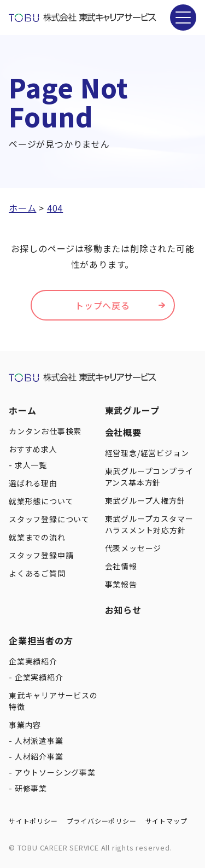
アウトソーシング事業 (55, 772)
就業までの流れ (37, 537)
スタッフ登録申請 (41, 555)
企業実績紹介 (33, 661)
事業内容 (25, 725)
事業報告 (121, 584)
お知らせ (123, 610)
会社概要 (123, 432)
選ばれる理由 (33, 483)
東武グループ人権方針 (145, 500)
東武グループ (132, 410)
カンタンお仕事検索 (45, 431)
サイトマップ (166, 821)
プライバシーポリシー (102, 821)
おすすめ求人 (33, 449)
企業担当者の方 (41, 640)
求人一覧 (31, 465)
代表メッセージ (133, 548)
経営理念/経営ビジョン (147, 453)
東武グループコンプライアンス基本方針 (149, 477)
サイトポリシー (33, 821)
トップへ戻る (102, 305)
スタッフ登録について (49, 519)
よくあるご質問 (37, 573)
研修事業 (31, 788)
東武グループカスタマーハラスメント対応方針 (149, 524)
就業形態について (41, 501)
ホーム (22, 410)
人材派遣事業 (39, 741)
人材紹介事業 (39, 756)
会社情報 (121, 566)
